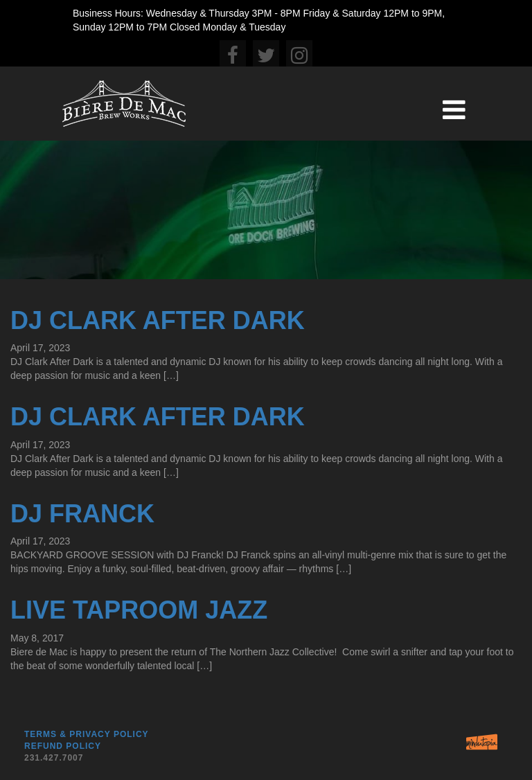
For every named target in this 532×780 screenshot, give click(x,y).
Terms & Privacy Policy (87, 734)
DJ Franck (82, 514)
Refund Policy (63, 746)
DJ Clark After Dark (158, 320)
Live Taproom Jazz (139, 610)
